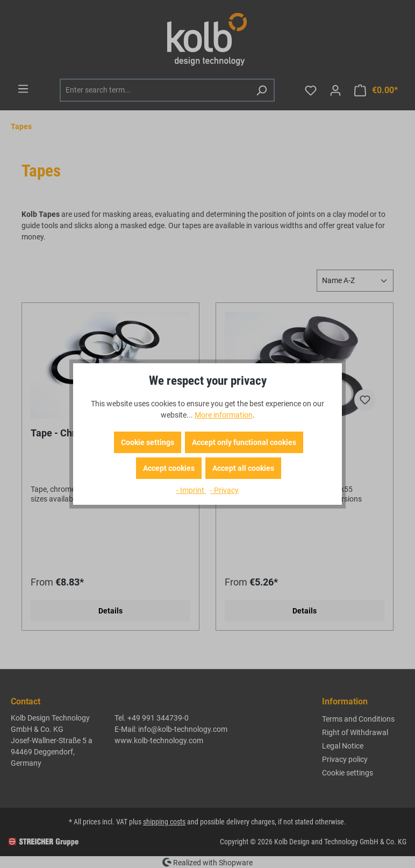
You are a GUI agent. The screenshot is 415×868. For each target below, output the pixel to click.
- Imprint (191, 490)
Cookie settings (148, 442)
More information (224, 415)
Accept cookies (169, 468)
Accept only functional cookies (244, 442)
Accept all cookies (243, 468)
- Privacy (224, 490)
